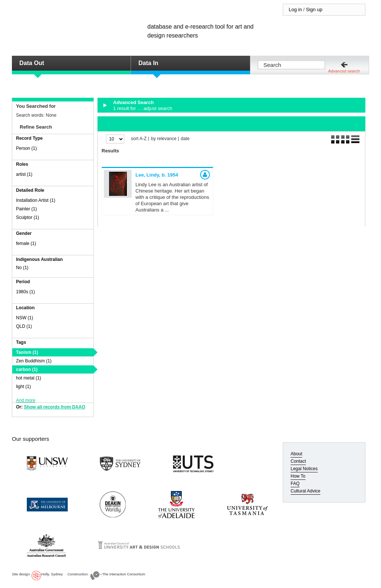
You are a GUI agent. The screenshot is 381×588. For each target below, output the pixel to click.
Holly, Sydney (52, 574)
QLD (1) (24, 326)
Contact (298, 461)
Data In (148, 63)
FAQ (295, 484)
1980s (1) (25, 292)
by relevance (164, 139)
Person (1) (26, 148)
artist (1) (24, 174)
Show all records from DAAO (55, 407)
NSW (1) (25, 318)
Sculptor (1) (28, 217)
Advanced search (344, 71)
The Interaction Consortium (124, 574)
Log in (295, 9)
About (296, 454)
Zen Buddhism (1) (34, 361)
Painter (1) (26, 209)
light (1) (23, 387)
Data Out (32, 63)
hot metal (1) (28, 378)
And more (26, 400)
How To (298, 476)
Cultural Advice (305, 491)
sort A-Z (139, 139)
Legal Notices (304, 469)
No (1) (22, 268)
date (185, 139)
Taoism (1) (27, 352)
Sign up (314, 9)
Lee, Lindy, (157, 175)
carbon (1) (27, 369)
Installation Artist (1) (36, 200)
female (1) (26, 243)
